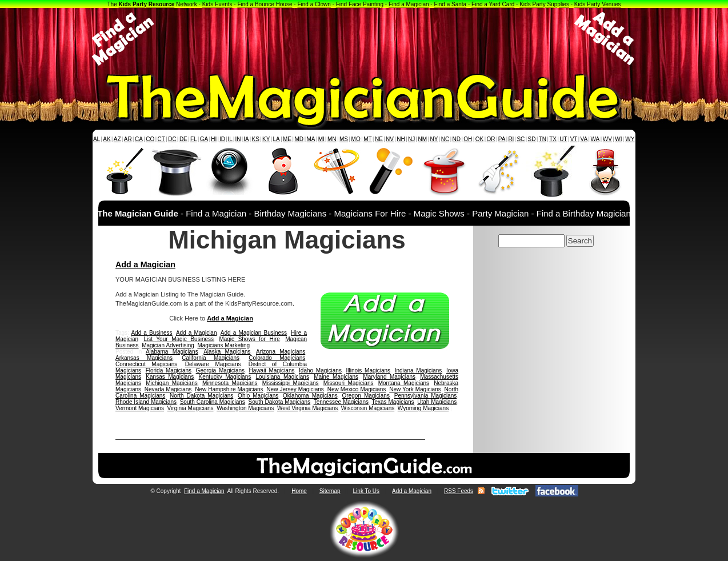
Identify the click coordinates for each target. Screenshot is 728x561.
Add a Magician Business (254, 333)
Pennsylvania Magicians (426, 396)
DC (172, 139)
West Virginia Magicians (307, 408)
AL (97, 139)
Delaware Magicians (213, 364)
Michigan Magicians (171, 383)
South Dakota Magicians (280, 402)
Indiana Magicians (419, 370)
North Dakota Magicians (201, 396)
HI (214, 139)
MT (367, 139)
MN (332, 139)
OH (468, 139)
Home (299, 491)
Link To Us (367, 491)
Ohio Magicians (258, 396)
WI (618, 139)
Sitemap (330, 491)
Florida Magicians (169, 370)
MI (321, 139)
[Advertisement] (364, 39)
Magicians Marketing (223, 345)
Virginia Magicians (191, 408)
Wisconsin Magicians (368, 408)
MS (344, 139)
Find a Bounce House (265, 4)
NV (390, 139)
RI (511, 139)
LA (277, 139)
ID (222, 139)
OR (491, 139)
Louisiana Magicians (283, 377)
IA (246, 139)
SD (532, 139)
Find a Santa (450, 4)
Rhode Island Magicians (146, 402)
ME (287, 139)
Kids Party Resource (147, 4)
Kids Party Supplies (544, 4)
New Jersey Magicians (295, 389)
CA (139, 139)
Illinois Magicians (369, 370)
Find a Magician (409, 4)
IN (238, 139)
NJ (411, 139)
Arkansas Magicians (144, 358)
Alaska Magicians (227, 352)
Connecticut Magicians (146, 364)
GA (204, 139)
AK (107, 139)
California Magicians (211, 358)
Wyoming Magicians (423, 408)
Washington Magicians (245, 408)
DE (183, 139)
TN (543, 139)
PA (502, 139)
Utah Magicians (437, 402)
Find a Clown (314, 4)
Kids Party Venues (598, 4)
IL (230, 139)
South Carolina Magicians (213, 402)
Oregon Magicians (366, 396)
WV (607, 139)
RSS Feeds (459, 491)
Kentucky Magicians (225, 377)
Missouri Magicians (349, 383)
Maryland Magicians (389, 377)
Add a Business (151, 333)
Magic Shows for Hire (249, 339)
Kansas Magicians (170, 377)
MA (311, 139)
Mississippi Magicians (291, 383)
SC (521, 139)
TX (553, 139)
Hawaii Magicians (272, 370)
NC (445, 139)
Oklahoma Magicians (310, 396)
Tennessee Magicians (341, 402)
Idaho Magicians (320, 370)
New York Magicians (415, 389)
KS (256, 139)
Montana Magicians (404, 383)
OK (479, 139)
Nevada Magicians (168, 389)
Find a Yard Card (493, 4)
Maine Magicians (336, 377)
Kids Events (217, 4)
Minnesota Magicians (230, 383)
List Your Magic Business (179, 339)
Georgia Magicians (220, 370)
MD (299, 139)
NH (401, 139)
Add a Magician (145, 265)
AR (128, 139)
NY (434, 139)
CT (161, 139)
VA (584, 139)
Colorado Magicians (277, 358)
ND (457, 139)
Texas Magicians (393, 402)
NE (379, 139)
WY (630, 139)
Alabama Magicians (172, 352)
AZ (117, 139)
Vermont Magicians (140, 408)
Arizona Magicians (281, 352)
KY (266, 139)
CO (150, 139)
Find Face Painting (360, 4)
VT (574, 139)
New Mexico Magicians (357, 389)
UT (563, 139)
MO (356, 139)
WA (595, 139)
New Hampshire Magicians (229, 389)
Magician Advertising (168, 345)
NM (423, 139)
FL (194, 139)
